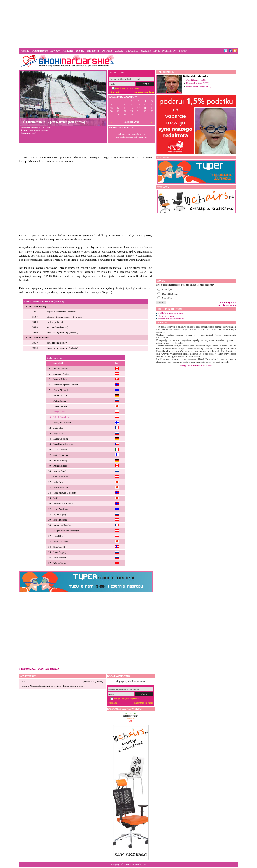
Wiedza (80, 51)
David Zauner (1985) (196, 80)
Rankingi (68, 51)
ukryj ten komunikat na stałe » (196, 365)
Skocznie (146, 51)
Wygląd (25, 51)
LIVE (156, 51)
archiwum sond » (228, 305)
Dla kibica (93, 51)
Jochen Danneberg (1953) (198, 87)
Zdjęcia (119, 51)
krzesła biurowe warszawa (171, 319)
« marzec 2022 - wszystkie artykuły (39, 669)
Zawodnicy (132, 51)
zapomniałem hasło (144, 92)
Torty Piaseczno (166, 316)
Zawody (55, 51)
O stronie (107, 51)
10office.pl (140, 864)
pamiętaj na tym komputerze (128, 88)
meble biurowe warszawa (171, 313)
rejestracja (115, 92)
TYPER (183, 51)
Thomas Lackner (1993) (198, 83)
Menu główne (40, 51)
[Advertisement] (129, 23)
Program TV (169, 51)
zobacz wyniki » (228, 302)
